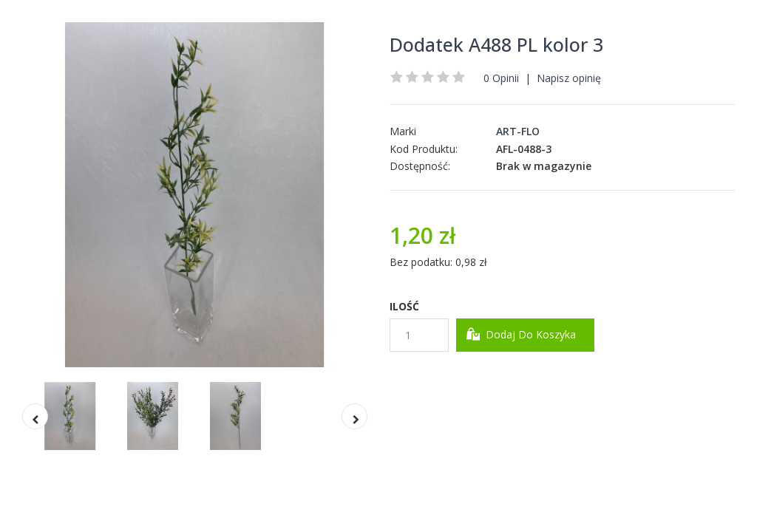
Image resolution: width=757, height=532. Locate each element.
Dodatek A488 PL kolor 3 (496, 44)
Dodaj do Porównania (554, 385)
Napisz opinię (569, 78)
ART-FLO (518, 131)
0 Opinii (501, 78)
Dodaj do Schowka (441, 385)
